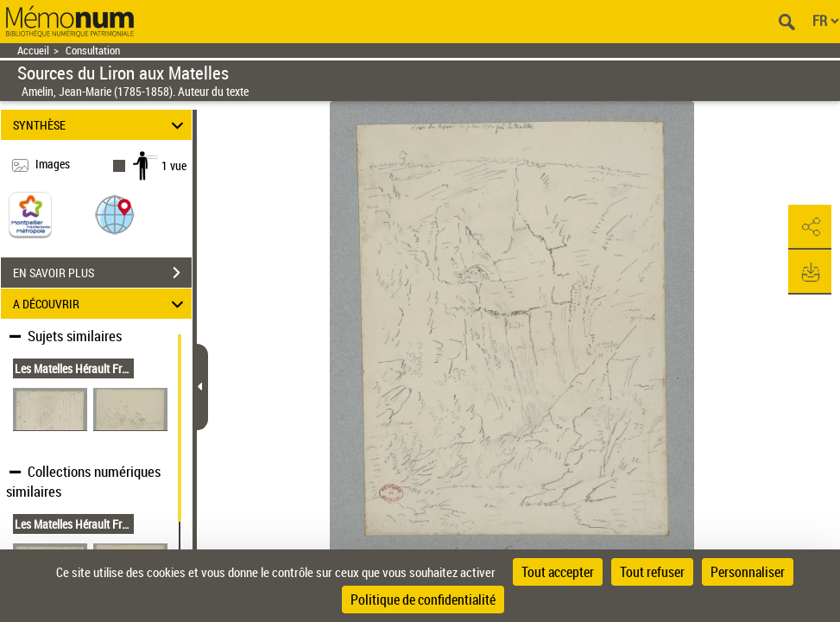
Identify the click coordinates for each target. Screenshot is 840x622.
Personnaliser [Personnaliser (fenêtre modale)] (748, 572)
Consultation (93, 51)
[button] (115, 214)
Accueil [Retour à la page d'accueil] (33, 51)
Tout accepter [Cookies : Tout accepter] (558, 572)
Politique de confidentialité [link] (423, 600)
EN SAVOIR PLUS (102, 273)
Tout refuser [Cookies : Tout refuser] (652, 572)
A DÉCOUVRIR (101, 304)
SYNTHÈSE (101, 125)
